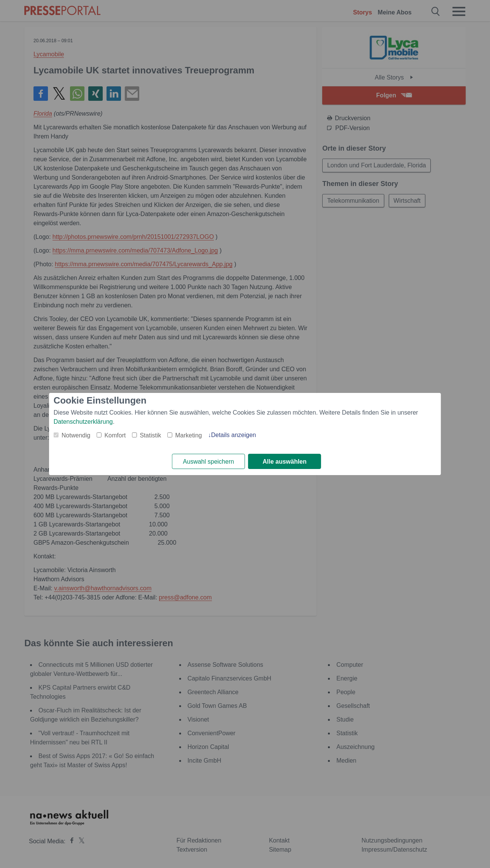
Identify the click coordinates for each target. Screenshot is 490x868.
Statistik (150, 435)
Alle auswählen (285, 462)
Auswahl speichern (208, 462)
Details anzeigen (234, 435)
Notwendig (76, 435)
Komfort (115, 435)
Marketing (188, 435)
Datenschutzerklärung (83, 422)
